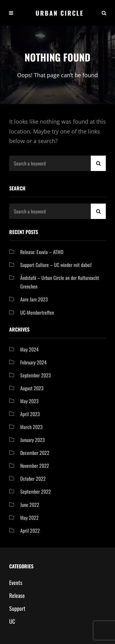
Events (16, 582)
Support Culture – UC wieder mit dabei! (56, 265)
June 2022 (30, 505)
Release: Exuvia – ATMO (42, 252)
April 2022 (30, 531)
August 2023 (32, 388)
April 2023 (30, 414)
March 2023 (31, 427)
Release (17, 595)
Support (17, 608)
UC (12, 621)
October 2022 (33, 479)
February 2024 (33, 362)
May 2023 (29, 401)
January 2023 (33, 440)
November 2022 (35, 466)
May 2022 (29, 518)
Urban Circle (60, 13)
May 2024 (29, 349)
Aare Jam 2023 (34, 299)
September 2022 (36, 491)
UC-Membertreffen (37, 312)
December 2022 (35, 453)
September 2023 (36, 375)
